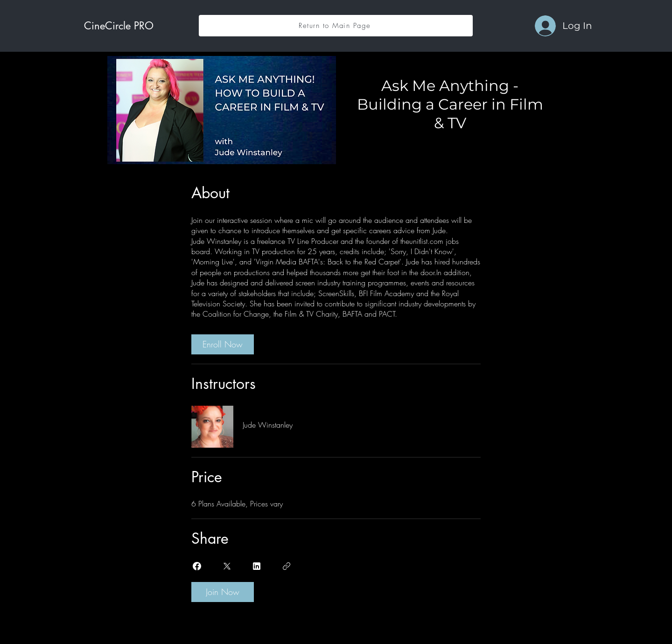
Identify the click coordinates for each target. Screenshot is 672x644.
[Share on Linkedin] (257, 566)
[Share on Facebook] (197, 566)
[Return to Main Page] (336, 26)
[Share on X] (227, 566)
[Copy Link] (287, 566)
